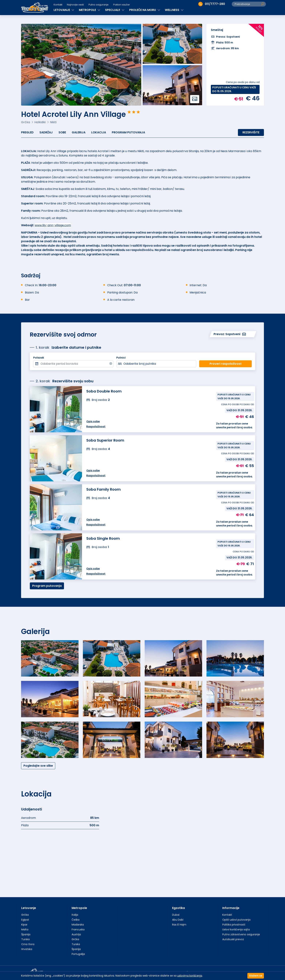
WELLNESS (174, 10)
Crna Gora (28, 944)
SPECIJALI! (115, 10)
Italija (75, 915)
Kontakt (58, 5)
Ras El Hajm (179, 925)
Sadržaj (46, 132)
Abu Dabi (178, 920)
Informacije (231, 908)
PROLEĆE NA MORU (145, 10)
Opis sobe (93, 520)
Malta (25, 929)
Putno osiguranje (99, 5)
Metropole (79, 908)
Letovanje (29, 908)
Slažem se (256, 976)
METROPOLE (90, 10)
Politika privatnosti (234, 925)
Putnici (121, 358)
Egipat (25, 920)
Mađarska (78, 925)
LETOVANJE (64, 10)
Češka (76, 920)
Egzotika (178, 908)
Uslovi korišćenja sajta (236, 929)
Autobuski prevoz (233, 939)
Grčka (25, 915)
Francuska (78, 929)
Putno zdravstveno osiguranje (241, 934)
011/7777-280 (212, 4)
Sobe (62, 132)
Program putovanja (128, 132)
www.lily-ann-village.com (53, 225)
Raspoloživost (96, 525)
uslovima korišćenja (190, 976)
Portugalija (78, 954)
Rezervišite (251, 132)
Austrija (76, 934)
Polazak (39, 358)
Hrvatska (27, 949)
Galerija (79, 132)
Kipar (24, 925)
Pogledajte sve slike (38, 766)
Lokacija (99, 132)
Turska (25, 939)
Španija (26, 934)
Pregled (27, 132)
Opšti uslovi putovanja (236, 920)
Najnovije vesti (75, 5)
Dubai (176, 915)
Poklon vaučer (122, 5)
